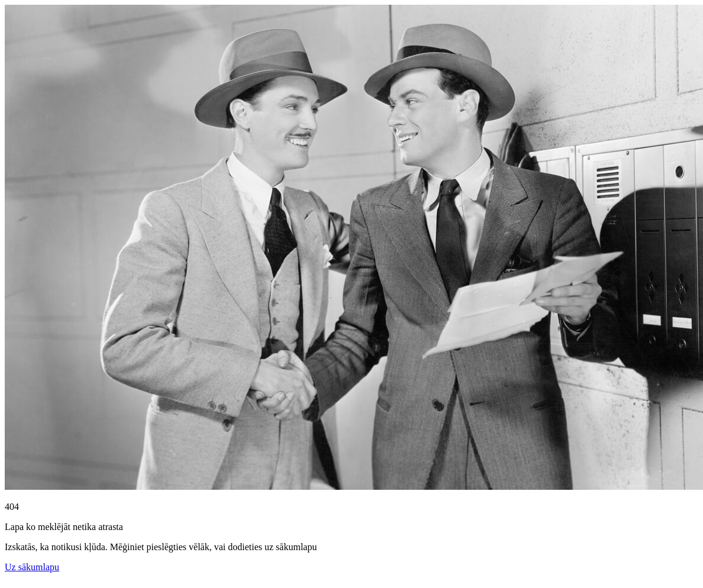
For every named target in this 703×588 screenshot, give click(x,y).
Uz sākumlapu (32, 567)
